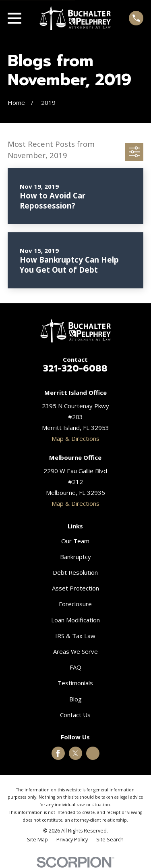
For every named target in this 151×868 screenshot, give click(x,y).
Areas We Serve (75, 651)
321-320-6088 (75, 368)
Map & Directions (75, 438)
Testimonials (75, 683)
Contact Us (75, 715)
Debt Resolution (75, 572)
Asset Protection (75, 588)
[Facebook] (58, 753)
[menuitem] (37, 840)
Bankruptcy (75, 557)
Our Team (75, 541)
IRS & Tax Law (75, 636)
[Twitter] (75, 753)
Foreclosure (75, 604)
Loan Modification (75, 620)
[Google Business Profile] (93, 753)
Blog (75, 699)
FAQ (75, 667)
